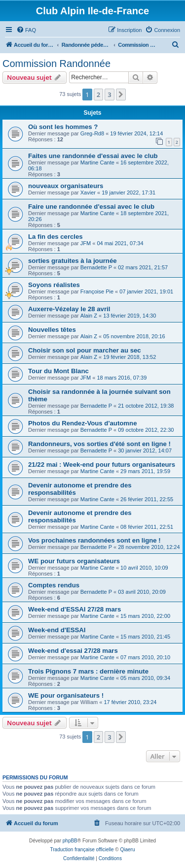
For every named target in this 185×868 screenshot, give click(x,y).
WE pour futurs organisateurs (74, 561)
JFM (86, 243)
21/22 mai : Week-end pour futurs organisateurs (102, 465)
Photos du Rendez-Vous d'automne (82, 423)
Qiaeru (127, 850)
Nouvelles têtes (52, 330)
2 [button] (98, 95)
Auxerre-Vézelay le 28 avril (69, 309)
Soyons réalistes (54, 285)
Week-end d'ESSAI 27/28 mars (74, 609)
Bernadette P (96, 267)
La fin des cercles (55, 237)
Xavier (88, 193)
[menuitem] (26, 30)
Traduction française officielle (82, 850)
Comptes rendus (54, 585)
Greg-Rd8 (92, 133)
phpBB (70, 841)
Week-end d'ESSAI (57, 630)
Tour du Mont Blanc (58, 371)
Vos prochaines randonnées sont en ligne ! (94, 540)
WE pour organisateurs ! (66, 695)
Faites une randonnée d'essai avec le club (93, 156)
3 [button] (109, 95)
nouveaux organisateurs (66, 186)
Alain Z (89, 316)
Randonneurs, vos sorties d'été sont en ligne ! (99, 444)
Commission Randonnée (56, 64)
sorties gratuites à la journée (73, 261)
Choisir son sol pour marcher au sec (85, 350)
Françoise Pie (97, 291)
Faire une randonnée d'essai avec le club (91, 207)
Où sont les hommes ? (63, 127)
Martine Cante (97, 162)
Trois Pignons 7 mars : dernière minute (88, 671)
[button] (121, 95)
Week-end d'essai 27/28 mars (73, 651)
